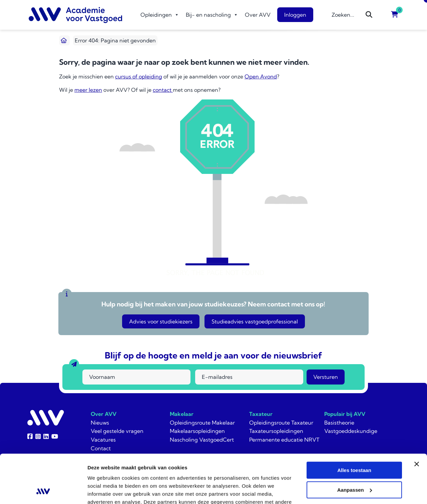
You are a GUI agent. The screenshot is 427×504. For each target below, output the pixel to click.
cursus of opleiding (139, 76)
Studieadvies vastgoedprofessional (255, 321)
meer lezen (88, 90)
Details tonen (103, 491)
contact (163, 90)
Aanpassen (355, 444)
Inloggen (295, 15)
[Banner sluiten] (417, 419)
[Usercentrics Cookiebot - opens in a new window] (43, 491)
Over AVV (258, 15)
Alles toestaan (354, 425)
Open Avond (261, 76)
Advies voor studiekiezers (161, 321)
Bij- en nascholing (212, 15)
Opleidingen (160, 15)
